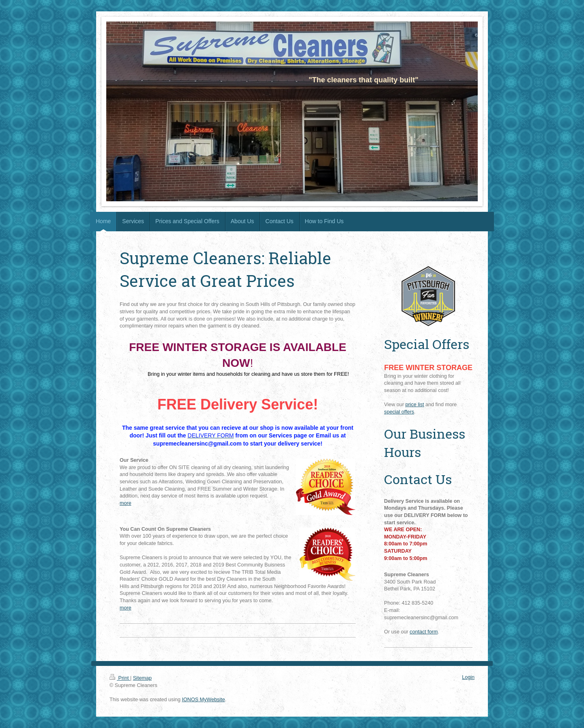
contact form (424, 632)
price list (414, 405)
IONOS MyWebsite (204, 700)
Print (120, 678)
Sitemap (142, 678)
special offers (399, 412)
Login (468, 677)
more (126, 503)
